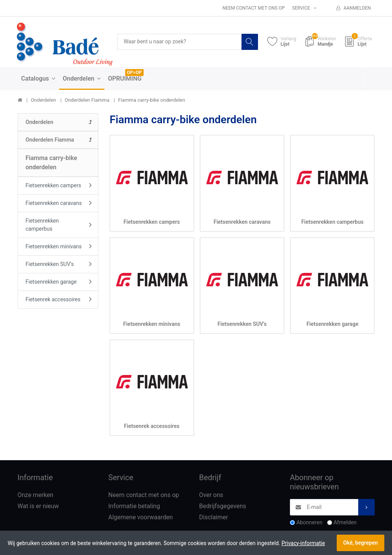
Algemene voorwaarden (141, 517)
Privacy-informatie (303, 543)
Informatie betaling (134, 506)
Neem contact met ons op (253, 8)
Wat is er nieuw (38, 506)
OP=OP (135, 73)
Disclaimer (214, 517)
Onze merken (36, 495)
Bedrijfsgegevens (223, 506)
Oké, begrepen (361, 543)
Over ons (211, 495)
